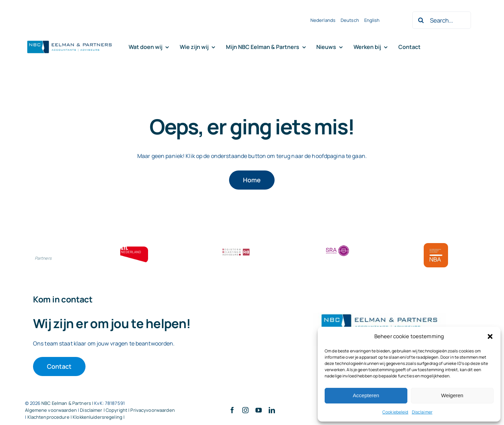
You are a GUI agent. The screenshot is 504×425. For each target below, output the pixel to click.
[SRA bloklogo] (338, 246)
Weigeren (452, 395)
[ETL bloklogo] (134, 249)
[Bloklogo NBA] (436, 246)
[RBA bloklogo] (236, 249)
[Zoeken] (421, 20)
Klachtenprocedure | (50, 417)
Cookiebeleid (395, 412)
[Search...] (441, 20)
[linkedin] (272, 410)
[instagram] (245, 410)
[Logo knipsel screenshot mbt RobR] (70, 41)
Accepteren (366, 395)
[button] (490, 336)
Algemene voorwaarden (51, 410)
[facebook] (232, 410)
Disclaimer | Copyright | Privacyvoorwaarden (127, 410)
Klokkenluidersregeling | (99, 417)
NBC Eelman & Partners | (68, 403)
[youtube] (259, 410)
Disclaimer (422, 412)
